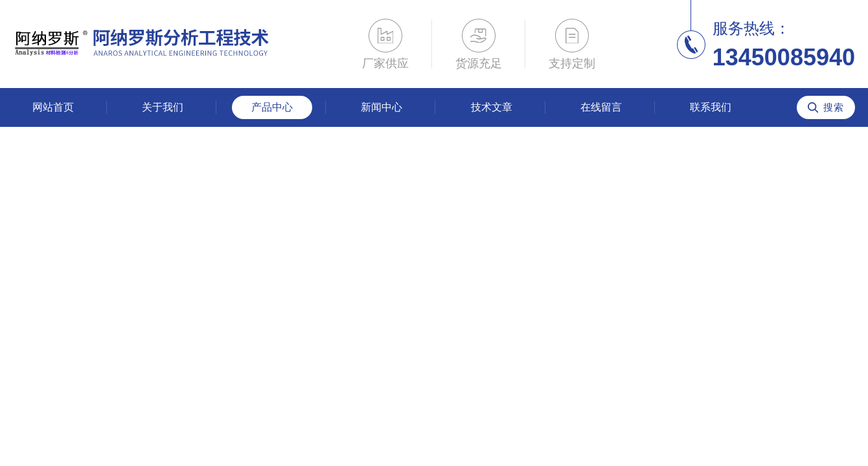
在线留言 (601, 107)
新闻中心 (382, 107)
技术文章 (492, 107)
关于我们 (163, 107)
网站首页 (53, 107)
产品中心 (272, 107)
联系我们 (711, 107)
